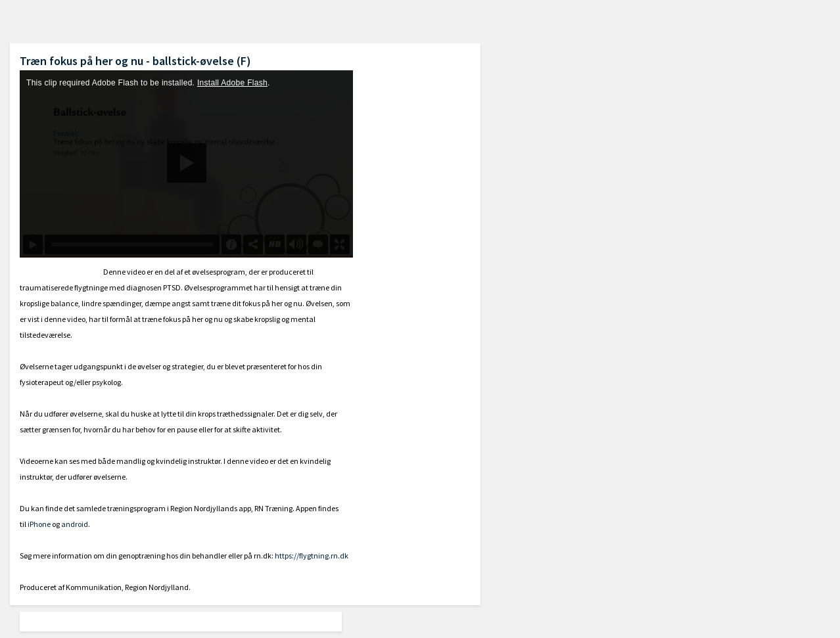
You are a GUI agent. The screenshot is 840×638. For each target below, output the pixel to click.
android (75, 524)
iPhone (39, 524)
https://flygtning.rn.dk (312, 556)
